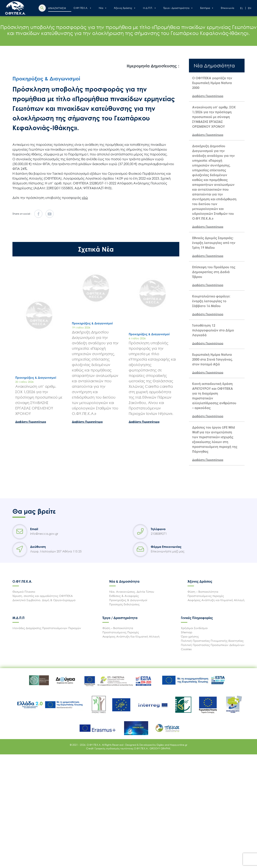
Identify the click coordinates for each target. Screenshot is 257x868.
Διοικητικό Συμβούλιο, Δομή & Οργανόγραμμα (44, 600)
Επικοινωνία (227, 8)
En (250, 8)
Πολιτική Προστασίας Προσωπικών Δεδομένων (213, 645)
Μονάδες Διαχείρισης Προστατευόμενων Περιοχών (47, 628)
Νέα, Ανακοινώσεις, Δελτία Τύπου (132, 592)
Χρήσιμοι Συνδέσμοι (194, 628)
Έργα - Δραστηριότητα (178, 8)
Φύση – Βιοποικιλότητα (203, 592)
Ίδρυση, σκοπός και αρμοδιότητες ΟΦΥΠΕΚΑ (43, 596)
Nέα (103, 8)
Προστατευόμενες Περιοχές (121, 632)
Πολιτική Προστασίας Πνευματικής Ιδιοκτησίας (212, 641)
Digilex (161, 745)
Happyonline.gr (179, 745)
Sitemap (187, 632)
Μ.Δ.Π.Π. (150, 8)
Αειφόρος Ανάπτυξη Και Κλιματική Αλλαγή (131, 636)
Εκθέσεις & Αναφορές (124, 596)
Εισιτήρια (207, 8)
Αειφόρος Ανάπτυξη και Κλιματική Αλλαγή (216, 600)
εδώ (85, 198)
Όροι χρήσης (190, 636)
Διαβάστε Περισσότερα (31, 422)
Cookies (186, 649)
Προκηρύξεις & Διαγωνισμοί (128, 600)
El (242, 8)
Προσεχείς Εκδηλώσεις (124, 604)
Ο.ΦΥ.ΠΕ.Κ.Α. (83, 8)
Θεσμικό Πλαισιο (24, 592)
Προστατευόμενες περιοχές (206, 596)
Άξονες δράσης (125, 8)
